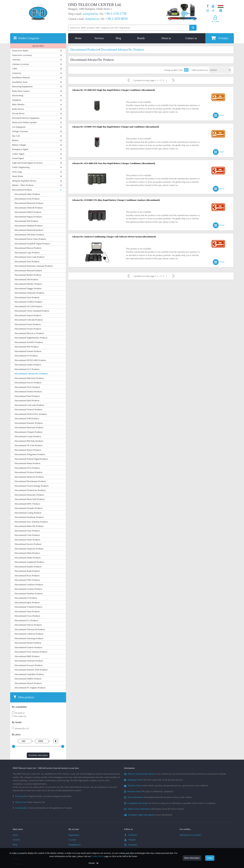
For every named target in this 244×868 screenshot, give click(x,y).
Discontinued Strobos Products (28, 392)
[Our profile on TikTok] (213, 11)
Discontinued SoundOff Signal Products (32, 244)
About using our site (29, 802)
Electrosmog (18, 95)
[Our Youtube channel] (213, 6)
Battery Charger (19, 145)
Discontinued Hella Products (27, 553)
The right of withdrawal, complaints (149, 791)
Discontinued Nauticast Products (29, 549)
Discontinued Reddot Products (28, 567)
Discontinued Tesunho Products (29, 508)
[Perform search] (193, 28)
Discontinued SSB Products (27, 418)
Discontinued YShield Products (28, 607)
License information (148, 815)
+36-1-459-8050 (116, 19)
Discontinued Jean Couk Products (29, 257)
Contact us (191, 38)
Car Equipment (19, 127)
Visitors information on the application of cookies (42, 808)
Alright (210, 858)
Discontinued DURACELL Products (31, 414)
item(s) (220, 38)
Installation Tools (20, 82)
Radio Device (18, 109)
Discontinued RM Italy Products (29, 441)
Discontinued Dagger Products (28, 288)
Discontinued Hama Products (27, 463)
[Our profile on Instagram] (208, 11)
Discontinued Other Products (27, 194)
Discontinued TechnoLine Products (30, 490)
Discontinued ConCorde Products (29, 405)
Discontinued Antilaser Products (29, 585)
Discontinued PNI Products (27, 347)
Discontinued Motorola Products (29, 203)
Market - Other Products (23, 185)
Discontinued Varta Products (27, 611)
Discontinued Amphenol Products (29, 562)
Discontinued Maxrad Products (28, 270)
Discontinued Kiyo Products (27, 576)
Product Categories (29, 38)
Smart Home (18, 176)
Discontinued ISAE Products (27, 387)
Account (72, 840)
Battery (15, 140)
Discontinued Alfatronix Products (29, 293)
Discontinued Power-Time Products (30, 239)
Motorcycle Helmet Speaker (24, 122)
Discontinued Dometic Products (29, 423)
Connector (17, 73)
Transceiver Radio (20, 51)
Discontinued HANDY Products (29, 342)
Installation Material (21, 77)
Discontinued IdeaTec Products (28, 284)
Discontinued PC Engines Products (30, 688)
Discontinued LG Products (26, 620)
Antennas (16, 60)
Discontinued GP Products (26, 356)
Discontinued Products (22, 190)
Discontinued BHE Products (27, 656)
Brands (141, 38)
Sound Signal (18, 158)
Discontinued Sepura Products (28, 315)
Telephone (17, 100)
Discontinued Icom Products (27, 199)
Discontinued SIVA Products (27, 468)
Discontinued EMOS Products (28, 212)
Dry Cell (16, 136)
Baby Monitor (18, 104)
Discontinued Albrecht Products (29, 208)
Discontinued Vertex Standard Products (32, 311)
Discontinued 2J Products (26, 598)
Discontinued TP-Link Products (29, 445)
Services (99, 38)
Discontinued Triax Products (27, 531)
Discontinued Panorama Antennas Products (34, 266)
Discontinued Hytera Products (28, 450)
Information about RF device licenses (154, 809)
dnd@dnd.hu (92, 19)
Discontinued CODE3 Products (28, 302)
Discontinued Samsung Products (29, 638)
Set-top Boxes (18, 113)
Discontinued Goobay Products (28, 589)
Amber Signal (18, 154)
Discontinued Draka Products (28, 558)
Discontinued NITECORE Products (30, 360)
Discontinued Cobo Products (27, 535)
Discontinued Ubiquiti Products (29, 432)
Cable (15, 68)
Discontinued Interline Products (29, 593)
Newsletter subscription (38, 755)
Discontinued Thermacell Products (30, 629)
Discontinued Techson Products (28, 472)
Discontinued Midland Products (29, 226)
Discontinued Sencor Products (28, 383)
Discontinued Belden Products (28, 275)
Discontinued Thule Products (27, 540)
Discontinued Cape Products (27, 253)
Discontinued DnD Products (27, 400)
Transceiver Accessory (22, 55)
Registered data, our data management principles (42, 796)
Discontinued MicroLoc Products (29, 333)
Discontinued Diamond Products (29, 230)
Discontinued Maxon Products (28, 248)
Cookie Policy (98, 856)
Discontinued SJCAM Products (28, 306)
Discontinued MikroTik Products (29, 526)
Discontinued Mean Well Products (30, 499)
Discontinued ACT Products (27, 369)
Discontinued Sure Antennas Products (31, 522)
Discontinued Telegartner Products (30, 454)
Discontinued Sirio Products (27, 261)
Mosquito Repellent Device (24, 181)
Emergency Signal (20, 149)
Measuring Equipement (22, 86)
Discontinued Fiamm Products (28, 351)
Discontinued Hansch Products (28, 683)
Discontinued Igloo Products (27, 602)
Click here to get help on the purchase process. (154, 780)
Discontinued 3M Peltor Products (29, 235)
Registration (74, 835)
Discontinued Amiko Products (28, 365)
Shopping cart (75, 845)
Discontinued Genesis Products (28, 647)
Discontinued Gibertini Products (29, 661)
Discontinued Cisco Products (27, 616)
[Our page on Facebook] (208, 6)
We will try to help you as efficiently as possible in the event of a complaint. (170, 803)
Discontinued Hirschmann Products (30, 481)
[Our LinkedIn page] (221, 11)
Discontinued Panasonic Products (29, 495)
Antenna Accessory (21, 64)
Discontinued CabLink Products (29, 320)
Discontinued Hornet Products (28, 643)
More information (192, 858)
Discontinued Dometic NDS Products (31, 670)
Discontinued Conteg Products (28, 513)
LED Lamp (17, 172)
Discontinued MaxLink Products (29, 427)
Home (78, 38)
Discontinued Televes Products (28, 625)
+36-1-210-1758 (115, 14)
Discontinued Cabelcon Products (29, 634)
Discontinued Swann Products (28, 329)
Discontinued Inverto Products (28, 544)
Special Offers (38, 46)
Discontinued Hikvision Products (29, 378)
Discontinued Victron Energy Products (32, 486)
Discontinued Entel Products (27, 396)
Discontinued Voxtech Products (28, 409)
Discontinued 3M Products (26, 279)
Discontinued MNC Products (27, 504)
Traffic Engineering (21, 167)
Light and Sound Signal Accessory (27, 163)
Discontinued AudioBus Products (29, 674)
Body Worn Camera (21, 91)
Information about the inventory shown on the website (158, 797)
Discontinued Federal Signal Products (31, 459)
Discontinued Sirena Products (28, 324)
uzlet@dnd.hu (90, 14)
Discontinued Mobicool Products (29, 477)
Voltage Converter (20, 131)
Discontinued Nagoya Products (28, 217)
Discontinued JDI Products (26, 221)
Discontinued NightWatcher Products (31, 338)
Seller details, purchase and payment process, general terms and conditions (166, 785)
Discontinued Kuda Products (27, 571)
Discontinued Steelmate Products (29, 517)
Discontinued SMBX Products (28, 679)
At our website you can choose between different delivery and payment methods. (175, 774)
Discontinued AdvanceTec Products (31, 374)
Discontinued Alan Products (27, 297)
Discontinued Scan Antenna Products (31, 652)
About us (166, 38)
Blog (118, 38)
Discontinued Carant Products (28, 436)
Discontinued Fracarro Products (29, 665)
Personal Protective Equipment (26, 118)
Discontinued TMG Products (27, 580)
